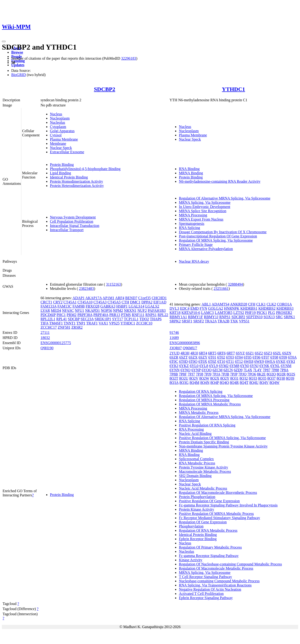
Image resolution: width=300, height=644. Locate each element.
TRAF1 (92, 323)
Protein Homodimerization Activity (77, 181)
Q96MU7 (190, 348)
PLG (271, 313)
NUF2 (142, 311)
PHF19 (250, 313)
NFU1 (79, 311)
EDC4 (185, 308)
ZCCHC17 (49, 327)
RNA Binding (189, 169)
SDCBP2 (105, 89)
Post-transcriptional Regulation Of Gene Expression (218, 236)
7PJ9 (208, 374)
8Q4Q (224, 383)
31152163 (113, 284)
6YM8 (234, 366)
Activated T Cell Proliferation (201, 594)
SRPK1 (289, 317)
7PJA (216, 374)
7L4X (248, 370)
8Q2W (204, 378)
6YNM (286, 366)
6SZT (184, 357)
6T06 (257, 357)
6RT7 (231, 353)
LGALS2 (152, 306)
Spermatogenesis (191, 224)
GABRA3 (108, 306)
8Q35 (262, 378)
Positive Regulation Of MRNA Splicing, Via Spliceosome (222, 438)
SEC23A (87, 319)
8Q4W (275, 383)
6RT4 (203, 353)
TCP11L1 (131, 319)
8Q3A (174, 383)
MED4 (56, 311)
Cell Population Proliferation (72, 221)
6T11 (230, 362)
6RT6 (221, 353)
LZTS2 (239, 313)
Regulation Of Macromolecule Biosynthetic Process (218, 493)
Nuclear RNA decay (194, 261)
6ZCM (218, 370)
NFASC (68, 311)
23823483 (86, 289)
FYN (203, 308)
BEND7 (131, 298)
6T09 (283, 357)
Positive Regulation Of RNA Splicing (207, 425)
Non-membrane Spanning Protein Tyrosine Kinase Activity (223, 446)
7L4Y (257, 370)
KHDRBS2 (267, 308)
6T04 (239, 357)
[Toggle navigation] (4, 41)
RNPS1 (151, 315)
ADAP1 (79, 298)
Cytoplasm (58, 127)
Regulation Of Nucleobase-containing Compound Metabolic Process (230, 564)
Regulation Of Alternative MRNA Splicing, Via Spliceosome (225, 198)
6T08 (274, 357)
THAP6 (156, 319)
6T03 (230, 357)
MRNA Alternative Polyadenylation (206, 249)
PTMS (126, 315)
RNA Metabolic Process (197, 463)
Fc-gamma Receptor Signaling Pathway (209, 556)
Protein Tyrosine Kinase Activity (203, 467)
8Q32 (244, 378)
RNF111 (138, 315)
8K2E (261, 374)
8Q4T (244, 383)
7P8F (183, 374)
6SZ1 (250, 353)
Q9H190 (47, 348)
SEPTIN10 (254, 317)
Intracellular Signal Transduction (75, 226)
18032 (45, 338)
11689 (174, 338)
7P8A (284, 370)
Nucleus (56, 114)
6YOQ (207, 370)
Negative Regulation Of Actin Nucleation (210, 589)
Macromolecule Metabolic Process (205, 471)
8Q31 (234, 378)
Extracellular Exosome (67, 152)
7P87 (267, 370)
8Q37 (272, 378)
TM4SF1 (56, 323)
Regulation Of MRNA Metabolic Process (210, 404)
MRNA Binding (191, 173)
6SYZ (240, 353)
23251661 (221, 289)
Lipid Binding (60, 173)
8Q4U (254, 383)
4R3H (185, 353)
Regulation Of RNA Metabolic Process (208, 530)
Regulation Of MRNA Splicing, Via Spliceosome (216, 240)
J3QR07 (176, 348)
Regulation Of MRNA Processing (204, 400)
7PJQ (242, 374)
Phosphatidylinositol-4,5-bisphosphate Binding (85, 169)
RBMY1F (195, 317)
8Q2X (215, 378)
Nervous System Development (73, 217)
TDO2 (144, 319)
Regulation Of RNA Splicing (201, 391)
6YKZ (184, 366)
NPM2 (118, 311)
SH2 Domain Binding (195, 476)
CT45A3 (100, 302)
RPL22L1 (48, 319)
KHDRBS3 (285, 308)
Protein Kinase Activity (196, 509)
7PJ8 (200, 374)
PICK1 (262, 313)
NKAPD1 (92, 311)
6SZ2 (259, 353)
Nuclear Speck (61, 148)
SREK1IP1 (103, 319)
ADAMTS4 (221, 304)
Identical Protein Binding (69, 177)
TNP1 (81, 323)
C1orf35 (144, 298)
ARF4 (120, 298)
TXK (234, 321)
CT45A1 (70, 302)
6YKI (291, 362)
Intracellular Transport (67, 230)
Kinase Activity (191, 560)
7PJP (234, 374)
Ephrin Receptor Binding (198, 539)
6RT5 (212, 353)
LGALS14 (136, 306)
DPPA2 (147, 302)
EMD (195, 308)
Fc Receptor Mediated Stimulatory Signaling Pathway (219, 518)
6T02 (221, 357)
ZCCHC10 (144, 323)
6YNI (244, 366)
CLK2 (271, 304)
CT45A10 (85, 302)
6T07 (265, 357)
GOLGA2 (216, 308)
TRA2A (211, 321)
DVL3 (174, 308)
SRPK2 (175, 321)
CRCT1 (46, 302)
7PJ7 (191, 374)
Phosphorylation (191, 526)
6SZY (203, 357)
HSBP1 (122, 306)
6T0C (174, 362)
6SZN (287, 353)
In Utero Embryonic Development (204, 207)
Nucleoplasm (60, 118)
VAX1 (103, 323)
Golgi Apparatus (62, 131)
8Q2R (281, 374)
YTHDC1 (234, 89)
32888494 (235, 284)
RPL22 (163, 315)
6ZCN (228, 370)
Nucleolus (58, 122)
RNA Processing (191, 429)
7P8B (174, 374)
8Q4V (264, 383)
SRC (279, 317)
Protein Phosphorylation (197, 497)
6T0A (292, 357)
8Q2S (291, 374)
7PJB (225, 374)
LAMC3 (207, 313)
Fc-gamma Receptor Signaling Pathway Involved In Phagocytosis (228, 505)
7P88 (275, 370)
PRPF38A (85, 315)
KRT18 (175, 313)
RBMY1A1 (178, 317)
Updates (18, 65)
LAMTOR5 (223, 313)
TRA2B (223, 321)
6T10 (221, 362)
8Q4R (234, 383)
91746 (174, 333)
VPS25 (114, 323)
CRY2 (58, 302)
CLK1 (261, 304)
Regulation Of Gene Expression (203, 522)
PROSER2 (284, 313)
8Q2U (184, 378)
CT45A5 (114, 302)
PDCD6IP (48, 315)
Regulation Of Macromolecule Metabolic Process (216, 568)
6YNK (264, 366)
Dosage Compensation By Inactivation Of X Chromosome (223, 232)
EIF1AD (160, 302)
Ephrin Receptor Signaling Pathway (206, 598)
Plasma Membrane (64, 139)
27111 (45, 333)
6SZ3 (268, 353)
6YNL (275, 366)
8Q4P (215, 383)
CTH (125, 302)
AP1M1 (108, 298)
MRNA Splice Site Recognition (202, 211)
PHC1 (61, 315)
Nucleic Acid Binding (195, 434)
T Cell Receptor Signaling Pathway (205, 577)
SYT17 (118, 319)
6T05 (248, 357)
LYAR (45, 311)
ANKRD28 (239, 304)
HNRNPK (232, 308)
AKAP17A (94, 298)
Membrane (58, 144)
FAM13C (64, 306)
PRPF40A (101, 315)
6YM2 (224, 366)
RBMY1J (211, 317)
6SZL (277, 353)
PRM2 (71, 315)
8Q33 (253, 378)
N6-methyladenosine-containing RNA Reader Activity (220, 181)
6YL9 (213, 366)
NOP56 (106, 311)
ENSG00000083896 (185, 343)
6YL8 (204, 366)
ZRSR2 (77, 327)
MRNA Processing (193, 215)
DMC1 (135, 302)
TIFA (44, 323)
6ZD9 (238, 370)
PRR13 (115, 315)
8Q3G (184, 383)
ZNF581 (64, 327)
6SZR (174, 357)
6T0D (183, 362)
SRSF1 (187, 321)
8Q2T (174, 378)
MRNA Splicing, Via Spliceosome (205, 202)
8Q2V (194, 378)
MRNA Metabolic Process (199, 413)
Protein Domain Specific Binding (204, 442)
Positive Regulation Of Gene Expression (209, 501)
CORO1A (284, 304)
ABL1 (206, 304)
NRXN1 (130, 311)
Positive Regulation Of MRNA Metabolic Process (216, 514)
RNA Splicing (189, 228)
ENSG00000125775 (56, 343)
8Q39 (290, 378)
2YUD (174, 353)
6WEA (270, 362)
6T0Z (212, 362)
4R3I (194, 353)
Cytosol (56, 135)
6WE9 (259, 362)
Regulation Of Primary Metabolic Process (210, 547)
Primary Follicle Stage (196, 245)
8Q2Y (225, 378)
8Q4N (205, 383)
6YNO (186, 370)
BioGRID (19, 75)
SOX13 (269, 317)
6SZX (193, 357)
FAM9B (79, 306)
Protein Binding (62, 165)
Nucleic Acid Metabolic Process (203, 488)
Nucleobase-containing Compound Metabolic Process (219, 581)
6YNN (174, 370)
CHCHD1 (159, 298)
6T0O (193, 362)
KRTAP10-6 (191, 313)
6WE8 (249, 362)
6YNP (196, 370)
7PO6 (252, 374)
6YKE (281, 362)
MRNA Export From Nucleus (201, 219)
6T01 (212, 357)
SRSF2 (199, 321)
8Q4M (195, 383)
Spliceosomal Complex (196, 459)
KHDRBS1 (249, 308)
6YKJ (174, 366)
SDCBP (74, 319)
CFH (252, 304)
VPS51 (244, 321)
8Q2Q (271, 374)
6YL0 (194, 366)
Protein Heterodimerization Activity (77, 186)
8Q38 (281, 378)
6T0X (203, 362)
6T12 (239, 362)
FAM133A (49, 306)
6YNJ (254, 366)
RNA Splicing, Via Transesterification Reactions (215, 585)
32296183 (129, 58)
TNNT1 (70, 323)
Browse (17, 52)
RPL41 (62, 319)
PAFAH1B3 (157, 311)
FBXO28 (92, 306)
